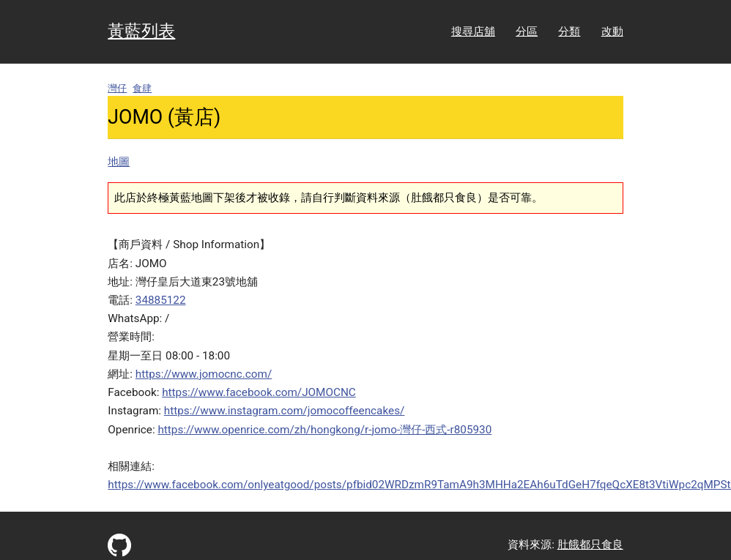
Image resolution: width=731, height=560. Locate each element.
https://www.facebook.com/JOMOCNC (259, 392)
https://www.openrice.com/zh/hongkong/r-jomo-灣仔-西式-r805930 (324, 430)
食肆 (142, 88)
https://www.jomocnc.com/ (204, 374)
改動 (612, 31)
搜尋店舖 (473, 31)
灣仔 (117, 88)
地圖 (119, 162)
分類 (569, 31)
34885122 (161, 300)
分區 (527, 31)
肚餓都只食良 (590, 545)
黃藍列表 (141, 31)
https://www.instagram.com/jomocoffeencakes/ (285, 411)
